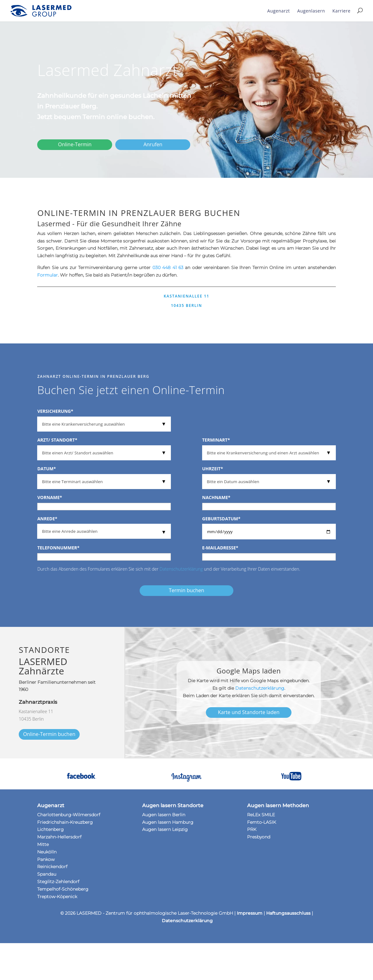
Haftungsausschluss (288, 913)
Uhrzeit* (213, 469)
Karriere (341, 11)
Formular (47, 275)
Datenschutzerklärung (181, 569)
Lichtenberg (50, 829)
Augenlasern (311, 11)
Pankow (46, 859)
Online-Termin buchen (49, 734)
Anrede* (47, 519)
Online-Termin (75, 144)
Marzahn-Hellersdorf (59, 837)
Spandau (47, 874)
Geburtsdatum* (221, 519)
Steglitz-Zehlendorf (58, 882)
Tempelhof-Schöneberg (63, 889)
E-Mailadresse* (220, 548)
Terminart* (216, 440)
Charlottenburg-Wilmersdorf (69, 815)
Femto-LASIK (262, 822)
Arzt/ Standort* (57, 440)
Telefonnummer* (58, 548)
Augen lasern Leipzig (165, 829)
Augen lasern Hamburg (168, 822)
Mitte (43, 844)
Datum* (47, 469)
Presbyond (259, 837)
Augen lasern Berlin (164, 815)
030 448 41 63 (168, 267)
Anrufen (153, 144)
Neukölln (47, 852)
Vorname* (50, 497)
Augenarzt (279, 11)
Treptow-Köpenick (57, 897)
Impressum (250, 913)
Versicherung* (55, 411)
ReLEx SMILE (261, 815)
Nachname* (216, 497)
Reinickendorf (52, 867)
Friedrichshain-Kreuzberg (65, 822)
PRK (252, 829)
